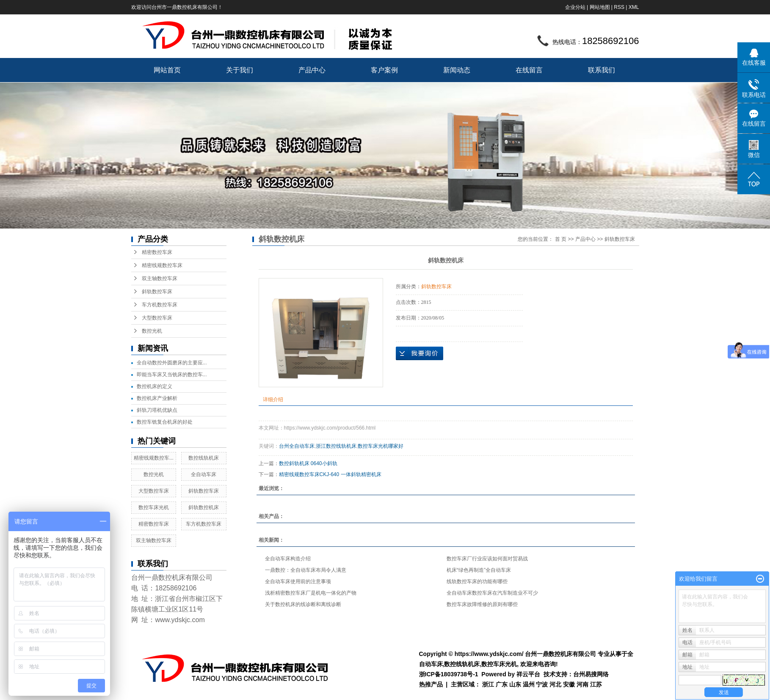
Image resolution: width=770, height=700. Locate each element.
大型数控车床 (157, 318)
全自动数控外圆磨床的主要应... (172, 363)
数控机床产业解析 (157, 398)
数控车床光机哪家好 (381, 446)
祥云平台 (528, 674)
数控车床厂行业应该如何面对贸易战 (487, 559)
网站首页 (167, 70)
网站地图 (600, 7)
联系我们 (602, 70)
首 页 (561, 239)
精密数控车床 (157, 252)
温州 (529, 684)
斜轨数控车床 (157, 292)
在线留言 (529, 70)
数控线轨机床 (204, 458)
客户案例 (384, 70)
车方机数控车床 (160, 305)
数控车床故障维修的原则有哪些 (482, 604)
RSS (619, 7)
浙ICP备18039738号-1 (449, 674)
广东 (502, 684)
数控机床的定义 (155, 386)
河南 (582, 684)
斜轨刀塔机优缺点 (157, 410)
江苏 (596, 684)
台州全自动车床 (297, 446)
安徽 (569, 684)
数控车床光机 (154, 507)
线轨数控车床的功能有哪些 (477, 581)
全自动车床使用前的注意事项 (298, 581)
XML (634, 7)
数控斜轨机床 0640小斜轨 (308, 463)
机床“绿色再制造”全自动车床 (479, 570)
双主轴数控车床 (160, 278)
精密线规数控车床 (162, 265)
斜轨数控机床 (204, 507)
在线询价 (419, 353)
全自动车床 (204, 474)
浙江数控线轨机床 (336, 446)
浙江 (488, 684)
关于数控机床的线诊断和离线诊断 (303, 604)
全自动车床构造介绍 (288, 559)
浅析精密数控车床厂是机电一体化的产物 (311, 593)
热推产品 (431, 684)
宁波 (542, 684)
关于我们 (240, 70)
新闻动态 (457, 70)
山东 (515, 684)
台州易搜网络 (591, 674)
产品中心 (312, 70)
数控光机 (152, 331)
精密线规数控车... (154, 458)
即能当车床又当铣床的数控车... (172, 375)
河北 (555, 684)
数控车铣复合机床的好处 (165, 422)
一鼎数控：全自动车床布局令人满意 (306, 570)
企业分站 (575, 7)
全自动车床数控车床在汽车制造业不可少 (492, 593)
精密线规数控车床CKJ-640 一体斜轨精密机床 (330, 474)
